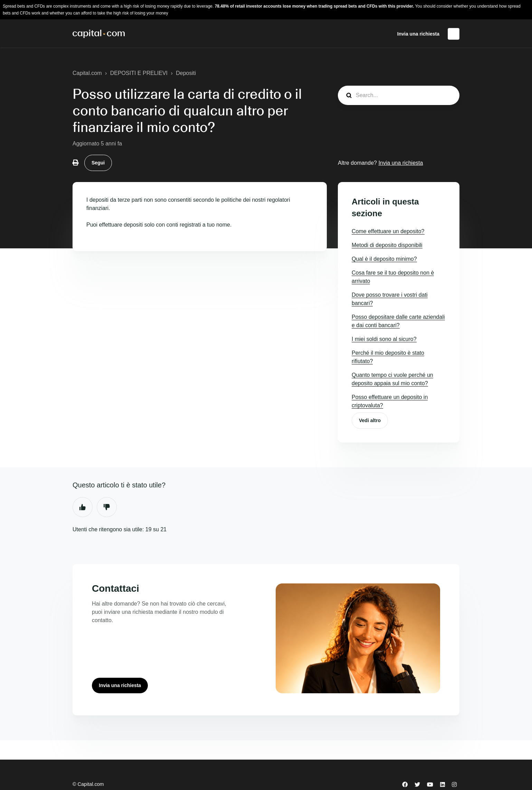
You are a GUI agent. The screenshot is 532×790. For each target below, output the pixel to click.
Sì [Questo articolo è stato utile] (83, 507)
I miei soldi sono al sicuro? (384, 339)
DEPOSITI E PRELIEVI (139, 73)
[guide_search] (399, 95)
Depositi (186, 73)
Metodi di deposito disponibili (387, 245)
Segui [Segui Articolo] (98, 163)
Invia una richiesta (418, 34)
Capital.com (87, 73)
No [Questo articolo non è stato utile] (107, 507)
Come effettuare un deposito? (388, 231)
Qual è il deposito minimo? (384, 259)
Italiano (454, 34)
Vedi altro (370, 420)
